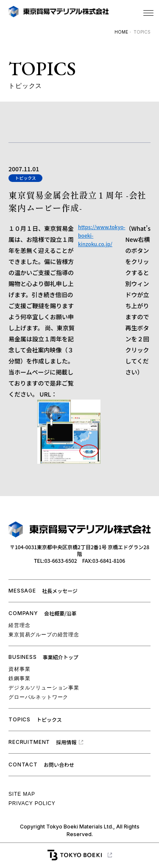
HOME (121, 32)
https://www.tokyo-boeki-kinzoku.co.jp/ (102, 235)
